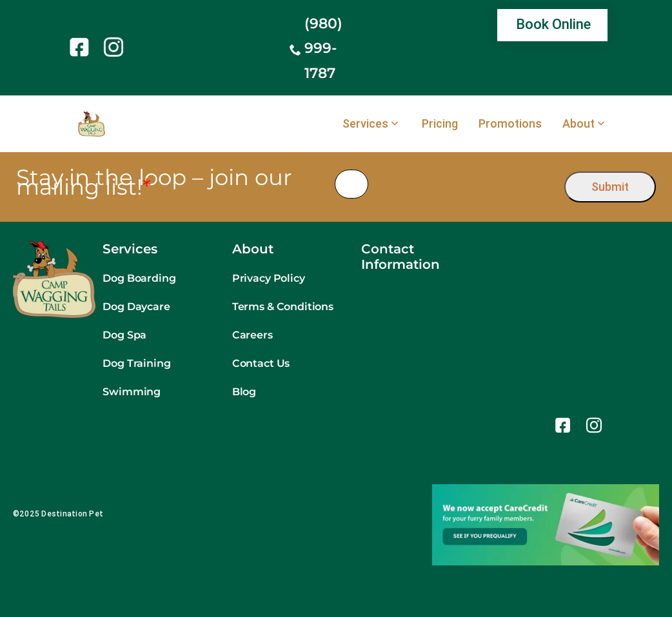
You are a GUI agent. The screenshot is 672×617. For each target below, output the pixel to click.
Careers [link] (252, 335)
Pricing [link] (440, 124)
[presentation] (467, 184)
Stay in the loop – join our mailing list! (154, 182)
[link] (82, 47)
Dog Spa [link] (124, 335)
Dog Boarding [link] (139, 278)
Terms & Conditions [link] (283, 307)
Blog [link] (244, 392)
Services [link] (365, 124)
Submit (610, 187)
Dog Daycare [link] (136, 307)
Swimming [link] (132, 392)
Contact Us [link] (261, 363)
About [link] (578, 124)
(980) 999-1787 (323, 48)
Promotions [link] (510, 124)
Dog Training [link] (136, 363)
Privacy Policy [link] (269, 278)
